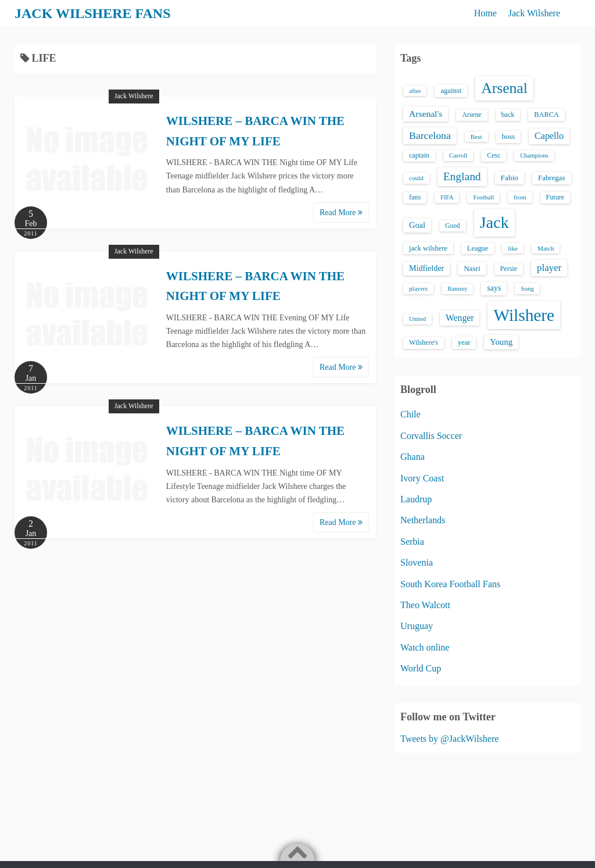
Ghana (413, 457)
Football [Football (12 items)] (483, 197)
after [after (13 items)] (415, 91)
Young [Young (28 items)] (501, 342)
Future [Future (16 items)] (555, 197)
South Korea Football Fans (450, 584)
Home (485, 13)
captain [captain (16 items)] (419, 155)
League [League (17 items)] (478, 248)
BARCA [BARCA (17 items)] (546, 115)
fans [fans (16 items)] (415, 197)
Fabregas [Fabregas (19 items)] (551, 178)
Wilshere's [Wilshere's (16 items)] (424, 342)
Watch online (425, 647)
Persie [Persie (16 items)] (509, 269)
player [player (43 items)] (549, 268)
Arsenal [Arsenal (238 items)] (504, 88)
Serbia (412, 542)
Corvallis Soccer (431, 436)
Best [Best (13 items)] (476, 137)
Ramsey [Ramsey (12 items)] (457, 289)
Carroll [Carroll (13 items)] (458, 155)
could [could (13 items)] (416, 178)
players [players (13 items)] (418, 288)
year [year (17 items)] (464, 342)
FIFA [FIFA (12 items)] (447, 197)
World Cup (421, 668)
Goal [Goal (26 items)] (417, 225)
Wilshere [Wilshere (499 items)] (524, 315)
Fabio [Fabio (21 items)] (510, 178)
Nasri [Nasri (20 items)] (472, 268)
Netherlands (423, 520)
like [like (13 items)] (513, 248)
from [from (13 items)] (520, 197)
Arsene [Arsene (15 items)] (472, 115)
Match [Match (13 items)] (546, 248)
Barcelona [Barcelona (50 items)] (430, 135)
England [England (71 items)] (462, 176)
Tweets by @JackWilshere (449, 739)
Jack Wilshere (534, 13)
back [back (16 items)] (508, 115)
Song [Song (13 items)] (527, 288)
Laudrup (416, 499)
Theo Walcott (425, 605)
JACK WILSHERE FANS (93, 13)
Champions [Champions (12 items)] (534, 156)
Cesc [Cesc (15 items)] (494, 156)
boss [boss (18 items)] (509, 137)
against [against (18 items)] (451, 91)
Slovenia (417, 562)
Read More (341, 212)
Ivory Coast (422, 478)
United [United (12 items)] (417, 319)
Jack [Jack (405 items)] (494, 222)
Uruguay (417, 626)
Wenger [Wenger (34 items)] (460, 318)
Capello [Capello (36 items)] (549, 136)
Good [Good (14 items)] (453, 226)
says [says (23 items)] (494, 288)
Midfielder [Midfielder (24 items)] (426, 268)
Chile (411, 414)
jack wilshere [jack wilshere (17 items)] (428, 248)
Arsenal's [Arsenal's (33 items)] (426, 114)
